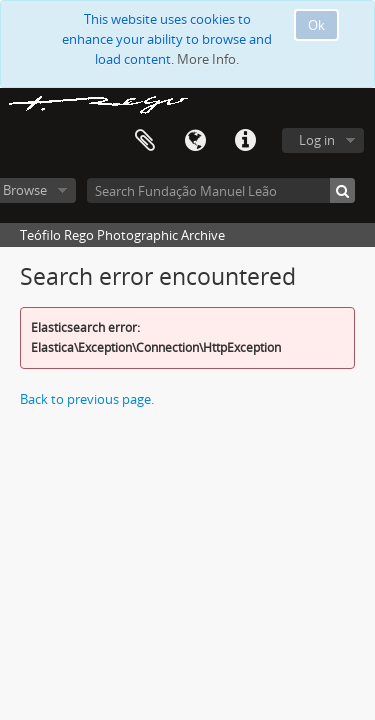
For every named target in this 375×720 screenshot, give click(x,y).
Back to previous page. (87, 399)
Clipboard (145, 141)
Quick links (245, 141)
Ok (316, 25)
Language (195, 141)
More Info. (208, 59)
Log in (317, 140)
